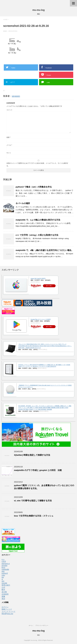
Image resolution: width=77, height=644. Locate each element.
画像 (3, 596)
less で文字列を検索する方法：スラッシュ (34, 516)
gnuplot (4, 566)
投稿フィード (7, 609)
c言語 (4, 561)
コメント (9, 110)
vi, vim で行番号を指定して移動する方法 (33, 501)
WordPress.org (7, 614)
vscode (4, 583)
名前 (8, 137)
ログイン (5, 607)
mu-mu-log (39, 10)
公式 (3, 587)
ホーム (31, 625)
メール (9, 145)
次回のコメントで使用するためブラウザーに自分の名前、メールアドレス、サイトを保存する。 (37, 164)
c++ (3, 559)
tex (3, 577)
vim (3, 581)
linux (3, 568)
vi (2, 579)
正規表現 (5, 594)
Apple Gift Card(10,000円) (38, 279)
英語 (3, 599)
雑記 (39, 635)
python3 (5, 573)
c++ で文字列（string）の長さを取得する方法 (37, 235)
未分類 (4, 592)
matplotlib (5, 569)
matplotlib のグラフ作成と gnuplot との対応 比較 (38, 470)
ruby (3, 575)
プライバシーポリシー (42, 625)
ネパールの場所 (23, 203)
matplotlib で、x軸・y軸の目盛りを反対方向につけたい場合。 (44, 250)
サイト (9, 153)
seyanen (16, 96)
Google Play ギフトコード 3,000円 (41, 319)
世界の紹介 (6, 585)
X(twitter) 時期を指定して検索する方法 (32, 455)
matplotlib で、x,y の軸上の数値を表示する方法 (38, 220)
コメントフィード (9, 612)
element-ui (6, 564)
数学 (3, 590)
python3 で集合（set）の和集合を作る (34, 187)
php (3, 571)
